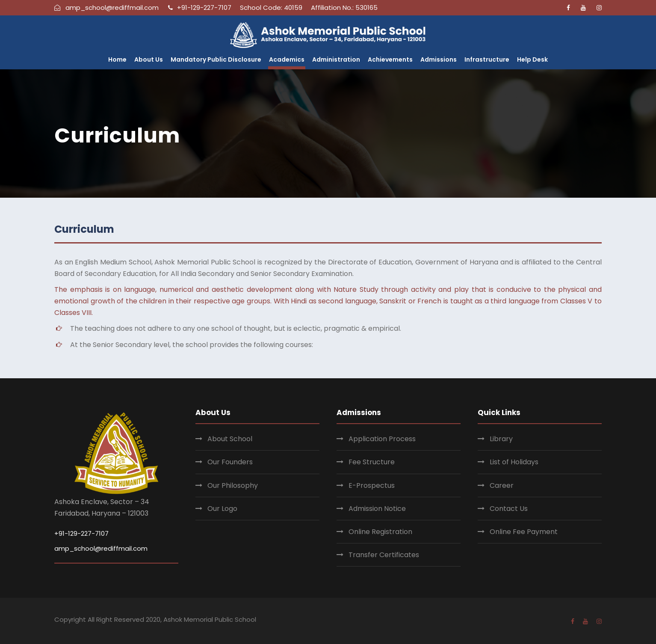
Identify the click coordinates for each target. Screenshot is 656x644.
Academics (287, 59)
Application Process (382, 439)
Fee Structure (372, 462)
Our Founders (230, 462)
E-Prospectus (372, 485)
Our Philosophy (233, 485)
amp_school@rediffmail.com (101, 548)
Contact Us (509, 509)
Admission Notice (377, 509)
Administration (336, 59)
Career (502, 485)
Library (501, 439)
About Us (149, 59)
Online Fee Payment (524, 532)
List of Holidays (514, 462)
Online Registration (380, 532)
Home (117, 59)
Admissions (439, 59)
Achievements (390, 59)
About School (230, 439)
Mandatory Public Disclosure (216, 59)
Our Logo (222, 509)
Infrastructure (487, 59)
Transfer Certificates (384, 555)
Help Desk (532, 59)
